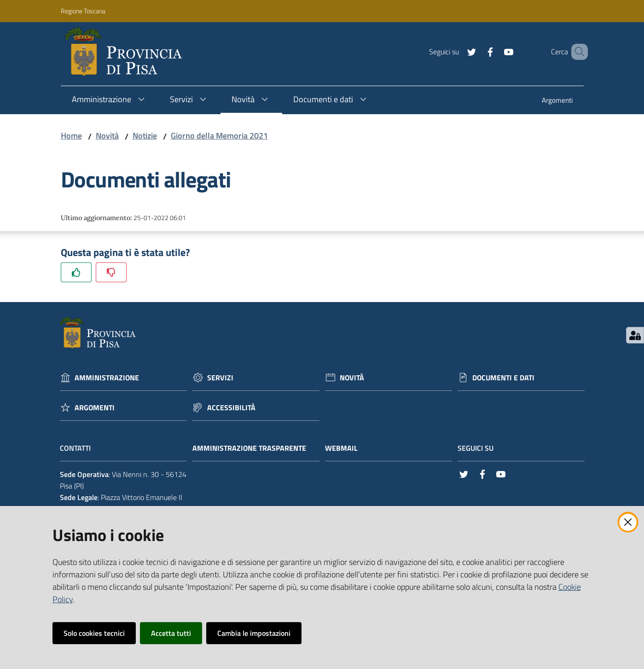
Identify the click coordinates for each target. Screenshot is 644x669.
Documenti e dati (503, 378)
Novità (107, 136)
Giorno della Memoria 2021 (219, 136)
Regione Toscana (83, 11)
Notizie (145, 136)
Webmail (346, 448)
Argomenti (95, 408)
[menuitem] (557, 101)
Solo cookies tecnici (94, 633)
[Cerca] (577, 52)
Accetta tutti (171, 633)
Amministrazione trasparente (254, 448)
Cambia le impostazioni (254, 633)
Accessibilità (231, 408)
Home (71, 136)
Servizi (220, 378)
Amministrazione (107, 378)
